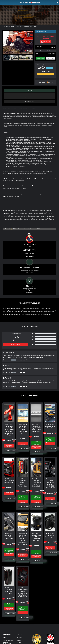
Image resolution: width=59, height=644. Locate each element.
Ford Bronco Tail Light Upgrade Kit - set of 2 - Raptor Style (36, 482)
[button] (31, 42)
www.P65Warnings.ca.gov (40, 229)
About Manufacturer (29, 102)
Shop (4, 639)
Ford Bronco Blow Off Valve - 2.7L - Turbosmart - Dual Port (36, 537)
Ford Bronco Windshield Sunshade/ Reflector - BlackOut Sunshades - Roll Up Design (23, 539)
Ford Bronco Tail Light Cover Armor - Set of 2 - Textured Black (23, 482)
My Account (20, 638)
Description (29, 90)
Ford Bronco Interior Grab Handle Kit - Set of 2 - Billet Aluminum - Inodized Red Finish (9, 430)
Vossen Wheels (52, 53)
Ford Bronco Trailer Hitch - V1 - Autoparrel (50, 535)
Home (4, 638)
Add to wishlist (51, 58)
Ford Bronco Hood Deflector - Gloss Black (50, 426)
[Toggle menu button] (2, 2)
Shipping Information (8, 641)
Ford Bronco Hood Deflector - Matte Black (9, 481)
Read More (30, 273)
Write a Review (16, 345)
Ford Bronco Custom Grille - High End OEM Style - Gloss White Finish (36, 428)
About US (19, 639)
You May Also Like (29, 98)
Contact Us (6, 642)
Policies (19, 641)
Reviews (29, 94)
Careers (19, 642)
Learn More (50, 68)
